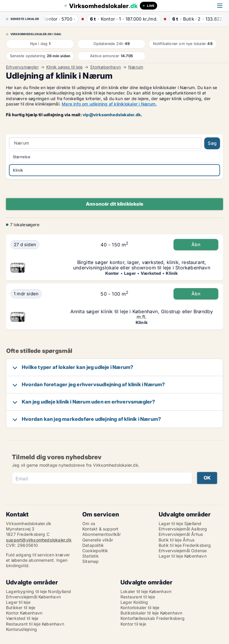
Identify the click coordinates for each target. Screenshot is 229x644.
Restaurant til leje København (35, 624)
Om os (89, 523)
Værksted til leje (22, 618)
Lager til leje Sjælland (180, 523)
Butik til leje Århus (177, 540)
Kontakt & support (100, 529)
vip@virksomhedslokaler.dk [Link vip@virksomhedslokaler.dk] (112, 115)
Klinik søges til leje (64, 67)
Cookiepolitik (95, 551)
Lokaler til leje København (146, 591)
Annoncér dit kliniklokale (114, 204)
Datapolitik (93, 545)
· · (61, 19)
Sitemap (90, 561)
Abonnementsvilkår (102, 534)
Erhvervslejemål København (33, 597)
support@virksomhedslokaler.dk (39, 540)
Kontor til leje (133, 624)
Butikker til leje (21, 607)
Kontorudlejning (21, 629)
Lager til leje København (183, 556)
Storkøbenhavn (105, 67)
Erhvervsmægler (22, 67)
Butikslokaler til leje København (151, 613)
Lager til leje (18, 602)
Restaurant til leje (138, 597)
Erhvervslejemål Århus (181, 534)
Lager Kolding (134, 602)
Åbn (196, 245)
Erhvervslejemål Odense (183, 551)
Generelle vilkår (98, 540)
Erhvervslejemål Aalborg (183, 529)
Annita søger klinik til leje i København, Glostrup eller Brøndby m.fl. (142, 314)
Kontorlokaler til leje (140, 607)
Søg (212, 143)
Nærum (136, 67)
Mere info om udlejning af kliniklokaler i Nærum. (109, 104)
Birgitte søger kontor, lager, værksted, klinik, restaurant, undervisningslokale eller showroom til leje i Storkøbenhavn (142, 265)
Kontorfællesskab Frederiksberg (153, 618)
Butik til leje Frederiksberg (185, 545)
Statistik (90, 556)
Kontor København (24, 613)
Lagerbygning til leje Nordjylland (39, 591)
